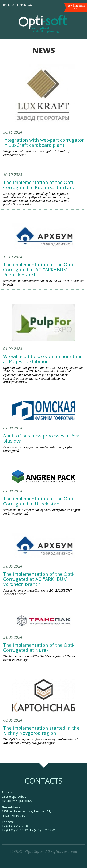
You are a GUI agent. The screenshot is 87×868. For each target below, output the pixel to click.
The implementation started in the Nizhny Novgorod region (41, 730)
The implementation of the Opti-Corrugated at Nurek (39, 647)
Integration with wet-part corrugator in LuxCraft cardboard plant (43, 142)
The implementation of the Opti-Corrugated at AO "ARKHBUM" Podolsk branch (39, 269)
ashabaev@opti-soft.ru (17, 801)
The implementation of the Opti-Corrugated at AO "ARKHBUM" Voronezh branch (39, 579)
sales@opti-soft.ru (14, 797)
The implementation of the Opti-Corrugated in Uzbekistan (39, 501)
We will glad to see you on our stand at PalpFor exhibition (43, 359)
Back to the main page (18, 5)
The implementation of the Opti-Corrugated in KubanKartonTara (39, 185)
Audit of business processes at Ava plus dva (41, 438)
